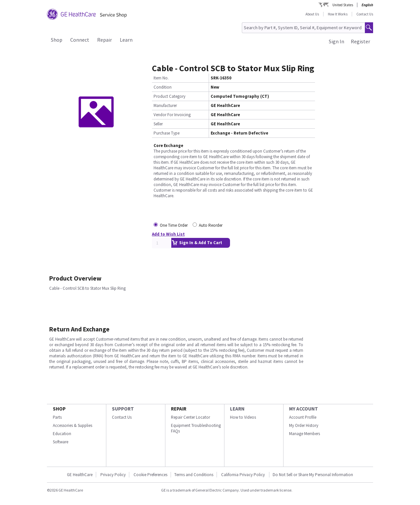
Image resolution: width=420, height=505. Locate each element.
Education (62, 434)
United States (343, 5)
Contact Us (365, 14)
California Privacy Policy (243, 475)
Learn (126, 40)
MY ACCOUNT (304, 409)
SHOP (59, 409)
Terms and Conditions (194, 475)
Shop (57, 40)
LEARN (237, 409)
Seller (158, 124)
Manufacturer (165, 105)
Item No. (161, 78)
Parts (57, 417)
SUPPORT (123, 409)
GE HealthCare (80, 475)
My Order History (304, 425)
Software (61, 442)
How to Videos (243, 417)
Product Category (169, 96)
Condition (163, 87)
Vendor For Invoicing (172, 115)
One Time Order (174, 225)
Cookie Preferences (150, 475)
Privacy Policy (113, 475)
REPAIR (179, 409)
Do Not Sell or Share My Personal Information (313, 475)
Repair (105, 40)
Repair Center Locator (190, 417)
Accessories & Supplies (73, 425)
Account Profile (303, 417)
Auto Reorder (211, 225)
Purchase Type (167, 133)
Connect (80, 40)
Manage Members (304, 434)
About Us (312, 14)
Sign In (336, 41)
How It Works (338, 14)
